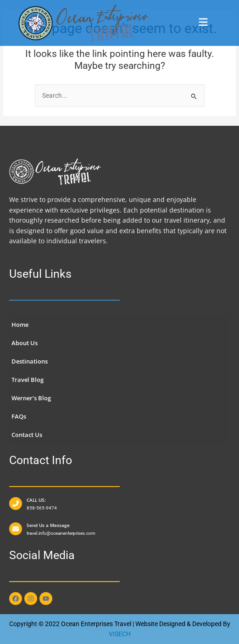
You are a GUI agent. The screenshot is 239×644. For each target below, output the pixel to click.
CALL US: (36, 500)
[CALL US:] (16, 504)
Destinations (30, 361)
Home (20, 325)
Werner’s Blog (31, 398)
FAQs (19, 416)
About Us (25, 343)
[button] (203, 23)
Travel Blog (28, 380)
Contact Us (27, 435)
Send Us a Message (48, 525)
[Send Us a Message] (16, 529)
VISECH (120, 634)
